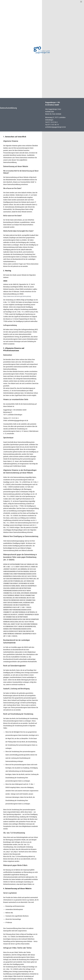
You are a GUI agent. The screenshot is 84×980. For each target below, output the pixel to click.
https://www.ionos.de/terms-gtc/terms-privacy (17, 296)
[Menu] (80, 2)
